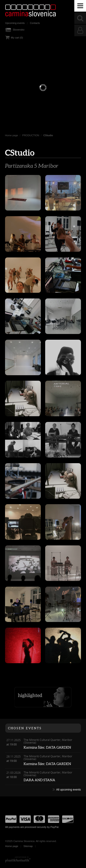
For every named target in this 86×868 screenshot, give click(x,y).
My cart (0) (17, 38)
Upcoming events (15, 23)
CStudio (48, 135)
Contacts (35, 23)
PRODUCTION (31, 135)
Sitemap (28, 846)
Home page (12, 135)
